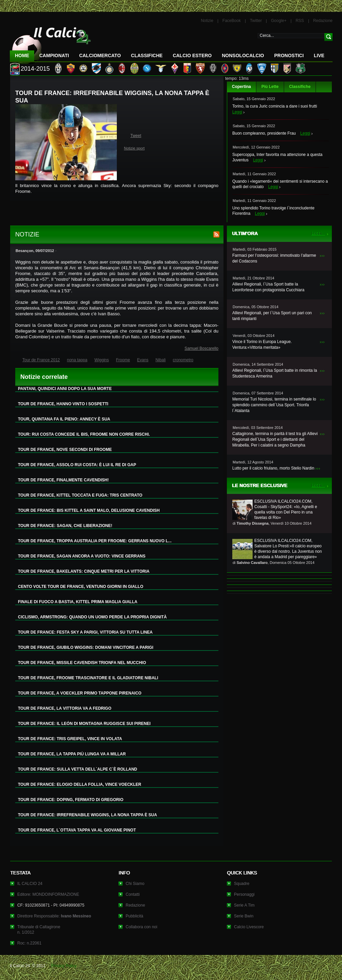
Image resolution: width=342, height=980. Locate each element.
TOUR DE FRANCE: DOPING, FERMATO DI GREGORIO (71, 800)
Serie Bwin (244, 916)
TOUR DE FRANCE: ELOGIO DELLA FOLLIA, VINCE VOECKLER (80, 784)
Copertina (241, 87)
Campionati (54, 55)
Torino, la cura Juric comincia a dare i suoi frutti (275, 106)
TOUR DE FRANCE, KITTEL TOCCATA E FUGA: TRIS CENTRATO (80, 495)
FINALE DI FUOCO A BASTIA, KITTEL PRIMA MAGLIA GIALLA (78, 602)
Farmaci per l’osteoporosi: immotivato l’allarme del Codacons (274, 258)
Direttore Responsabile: (54, 916)
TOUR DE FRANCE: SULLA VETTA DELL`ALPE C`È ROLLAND (78, 769)
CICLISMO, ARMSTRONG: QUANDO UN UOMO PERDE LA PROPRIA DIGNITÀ (92, 617)
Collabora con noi (141, 927)
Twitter (256, 21)
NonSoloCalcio (243, 55)
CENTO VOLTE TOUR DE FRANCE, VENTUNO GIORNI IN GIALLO (81, 587)
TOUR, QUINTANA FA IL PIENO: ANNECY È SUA (64, 419)
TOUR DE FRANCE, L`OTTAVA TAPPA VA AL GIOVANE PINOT (77, 830)
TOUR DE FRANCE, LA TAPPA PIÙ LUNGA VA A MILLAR (72, 754)
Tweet (136, 136)
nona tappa (77, 360)
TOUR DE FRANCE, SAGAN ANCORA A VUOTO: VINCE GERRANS (82, 556)
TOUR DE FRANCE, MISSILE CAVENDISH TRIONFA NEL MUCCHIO (82, 663)
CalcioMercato (100, 55)
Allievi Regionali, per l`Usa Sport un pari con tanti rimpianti (272, 316)
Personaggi (244, 894)
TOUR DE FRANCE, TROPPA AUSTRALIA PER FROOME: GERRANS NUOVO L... (95, 541)
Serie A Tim (244, 905)
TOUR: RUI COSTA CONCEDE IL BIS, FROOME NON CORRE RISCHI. (84, 434)
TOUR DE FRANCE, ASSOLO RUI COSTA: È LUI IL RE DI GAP (77, 465)
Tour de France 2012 (41, 360)
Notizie (207, 21)
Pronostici (289, 55)
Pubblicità (134, 916)
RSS (300, 21)
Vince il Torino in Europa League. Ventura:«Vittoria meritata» (262, 345)
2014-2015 (35, 69)
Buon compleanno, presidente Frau (264, 133)
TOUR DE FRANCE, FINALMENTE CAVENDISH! (63, 480)
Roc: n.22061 (29, 943)
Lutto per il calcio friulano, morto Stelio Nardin (273, 468)
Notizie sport (134, 148)
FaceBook (232, 21)
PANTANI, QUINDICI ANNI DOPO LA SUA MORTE (65, 389)
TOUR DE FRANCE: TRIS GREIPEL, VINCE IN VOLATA (70, 739)
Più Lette (270, 87)
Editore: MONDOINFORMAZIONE (48, 894)
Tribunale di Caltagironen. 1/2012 (39, 930)
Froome (123, 360)
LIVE (319, 55)
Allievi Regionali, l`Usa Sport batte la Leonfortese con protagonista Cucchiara (268, 287)
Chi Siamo (135, 884)
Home (22, 55)
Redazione (323, 21)
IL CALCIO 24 (30, 884)
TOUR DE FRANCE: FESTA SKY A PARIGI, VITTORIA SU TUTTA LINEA (85, 632)
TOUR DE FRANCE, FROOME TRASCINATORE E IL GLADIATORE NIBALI (88, 678)
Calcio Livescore (249, 927)
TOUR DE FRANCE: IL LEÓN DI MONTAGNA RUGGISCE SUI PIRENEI (84, 724)
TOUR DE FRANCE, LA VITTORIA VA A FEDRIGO (65, 708)
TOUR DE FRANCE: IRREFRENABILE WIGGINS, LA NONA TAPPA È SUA (88, 815)
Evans (143, 360)
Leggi (237, 112)
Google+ (279, 21)
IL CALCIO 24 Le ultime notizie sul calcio (50, 43)
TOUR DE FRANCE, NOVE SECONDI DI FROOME (65, 450)
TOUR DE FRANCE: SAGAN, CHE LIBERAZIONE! (65, 526)
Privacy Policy (64, 966)
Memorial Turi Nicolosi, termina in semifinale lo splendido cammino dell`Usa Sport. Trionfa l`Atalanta (274, 405)
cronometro (183, 360)
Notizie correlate (44, 377)
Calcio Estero (192, 55)
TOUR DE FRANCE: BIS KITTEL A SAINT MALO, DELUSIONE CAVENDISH (89, 510)
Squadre (242, 884)
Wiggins (102, 360)
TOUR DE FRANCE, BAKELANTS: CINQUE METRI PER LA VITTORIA (84, 571)
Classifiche (300, 87)
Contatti (133, 894)
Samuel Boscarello (201, 348)
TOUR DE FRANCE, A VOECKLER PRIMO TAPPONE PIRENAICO (80, 693)
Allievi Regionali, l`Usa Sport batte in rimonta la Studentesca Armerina (275, 373)
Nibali (161, 360)
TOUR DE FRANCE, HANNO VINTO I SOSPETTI (63, 404)
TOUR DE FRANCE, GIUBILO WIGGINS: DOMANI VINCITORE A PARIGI (86, 647)
